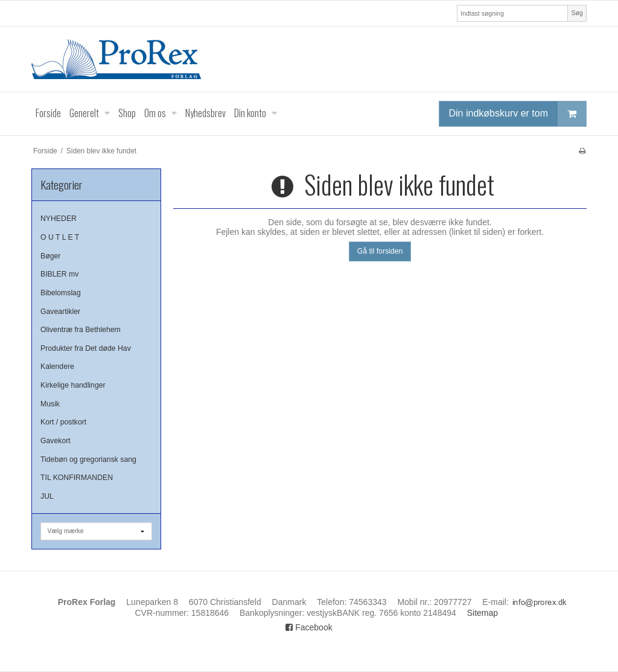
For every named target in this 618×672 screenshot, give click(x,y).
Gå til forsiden (380, 251)
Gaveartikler (60, 312)
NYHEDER (59, 219)
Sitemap (483, 613)
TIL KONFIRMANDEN (77, 478)
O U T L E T (60, 237)
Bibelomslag (61, 293)
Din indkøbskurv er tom (518, 114)
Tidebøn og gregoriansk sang (88, 459)
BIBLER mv (59, 274)
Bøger (50, 256)
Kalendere (57, 366)
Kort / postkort (63, 422)
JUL (47, 496)
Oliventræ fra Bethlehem (81, 330)
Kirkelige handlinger (73, 385)
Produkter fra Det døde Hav (86, 348)
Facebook (309, 627)
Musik (50, 404)
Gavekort (56, 441)
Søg (577, 13)
